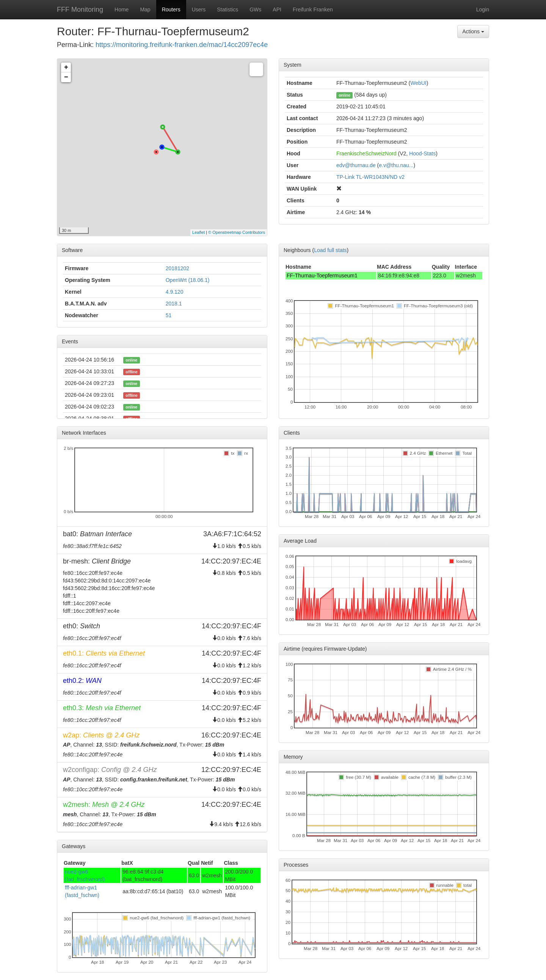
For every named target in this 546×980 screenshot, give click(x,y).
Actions (473, 31)
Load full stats (330, 250)
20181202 (177, 268)
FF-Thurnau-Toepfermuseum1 (322, 276)
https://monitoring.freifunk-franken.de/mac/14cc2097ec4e (182, 45)
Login (483, 9)
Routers (171, 9)
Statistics (227, 9)
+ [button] (66, 67)
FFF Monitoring (80, 9)
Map (145, 9)
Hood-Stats (422, 153)
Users (199, 9)
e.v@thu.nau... (396, 165)
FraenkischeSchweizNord (366, 153)
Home (122, 9)
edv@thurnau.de (356, 165)
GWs (255, 9)
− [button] (66, 77)
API (277, 9)
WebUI (418, 83)
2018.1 (174, 304)
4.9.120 (175, 292)
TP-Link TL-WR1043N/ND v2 (370, 177)
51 (169, 315)
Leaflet (198, 232)
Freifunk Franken (313, 9)
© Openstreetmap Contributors (237, 232)
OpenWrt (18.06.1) (188, 280)
